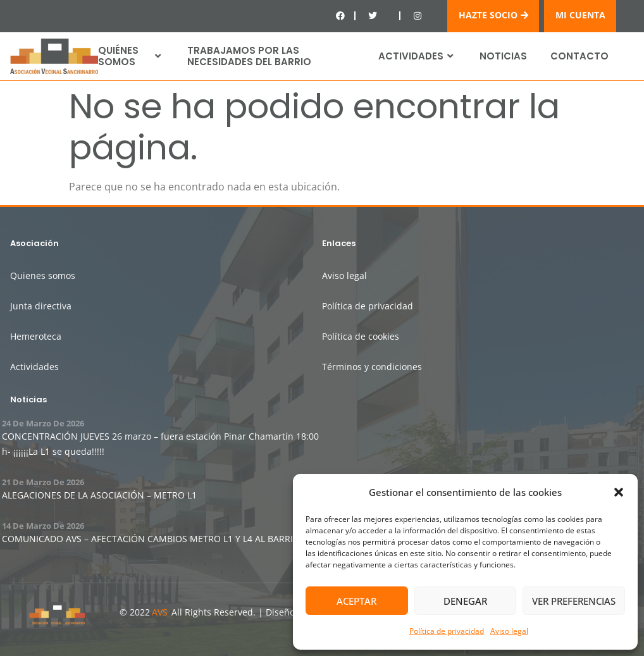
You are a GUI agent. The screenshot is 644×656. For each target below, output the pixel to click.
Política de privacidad (447, 631)
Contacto (579, 56)
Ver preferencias (574, 601)
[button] (619, 492)
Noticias (503, 56)
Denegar (465, 601)
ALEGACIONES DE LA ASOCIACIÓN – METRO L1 (99, 495)
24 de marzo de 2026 (43, 423)
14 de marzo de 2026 (43, 526)
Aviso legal (509, 631)
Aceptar (356, 601)
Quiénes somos (131, 56)
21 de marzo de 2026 (43, 482)
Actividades (417, 56)
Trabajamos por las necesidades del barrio (249, 56)
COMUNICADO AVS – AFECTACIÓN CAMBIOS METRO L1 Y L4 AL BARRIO (151, 539)
